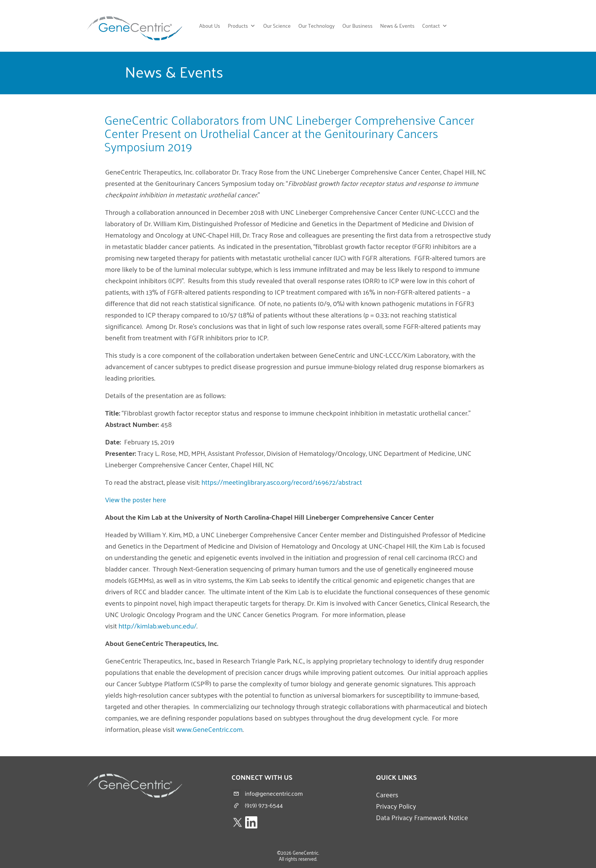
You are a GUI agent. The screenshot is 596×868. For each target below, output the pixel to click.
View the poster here (136, 499)
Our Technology (317, 26)
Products (242, 26)
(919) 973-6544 (264, 805)
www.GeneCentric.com (209, 729)
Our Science (277, 26)
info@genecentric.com (274, 793)
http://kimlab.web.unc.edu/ (158, 626)
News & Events (397, 26)
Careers (387, 794)
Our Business (357, 26)
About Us (210, 26)
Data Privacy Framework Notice (422, 817)
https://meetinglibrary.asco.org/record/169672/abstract (282, 482)
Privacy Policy (396, 806)
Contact (435, 26)
